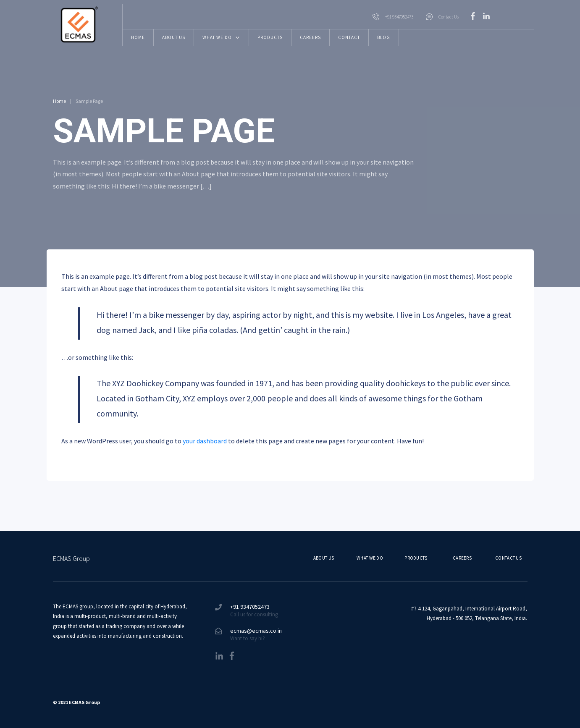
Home (59, 101)
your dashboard (205, 441)
